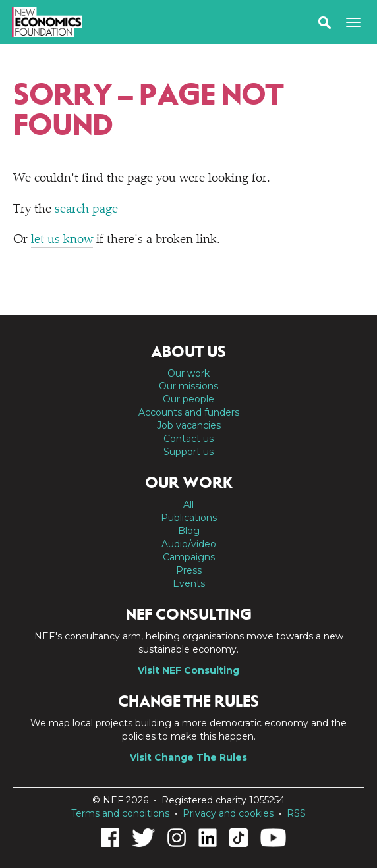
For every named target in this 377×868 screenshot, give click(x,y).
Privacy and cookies (228, 813)
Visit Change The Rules (188, 757)
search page (86, 210)
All (188, 504)
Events (189, 583)
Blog (189, 531)
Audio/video (189, 544)
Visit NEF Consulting (188, 670)
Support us (188, 452)
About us (188, 352)
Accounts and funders (189, 412)
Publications (189, 518)
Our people (188, 399)
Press (189, 570)
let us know (62, 240)
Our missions (188, 386)
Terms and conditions (120, 813)
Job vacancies (189, 425)
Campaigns (189, 557)
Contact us (188, 439)
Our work (188, 373)
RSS (296, 813)
